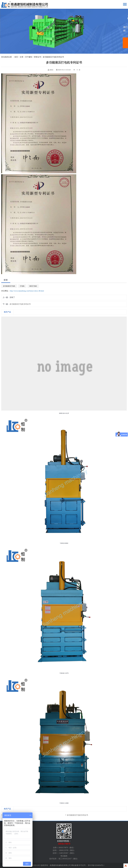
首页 (16, 57)
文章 (21, 57)
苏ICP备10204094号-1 (96, 865)
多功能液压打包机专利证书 (20, 304)
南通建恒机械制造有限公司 (60, 865)
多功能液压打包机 (9, 286)
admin (51, 70)
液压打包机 (33, 286)
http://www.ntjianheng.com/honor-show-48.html (27, 291)
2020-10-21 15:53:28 (64, 70)
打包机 (22, 286)
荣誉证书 (37, 57)
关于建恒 (29, 57)
